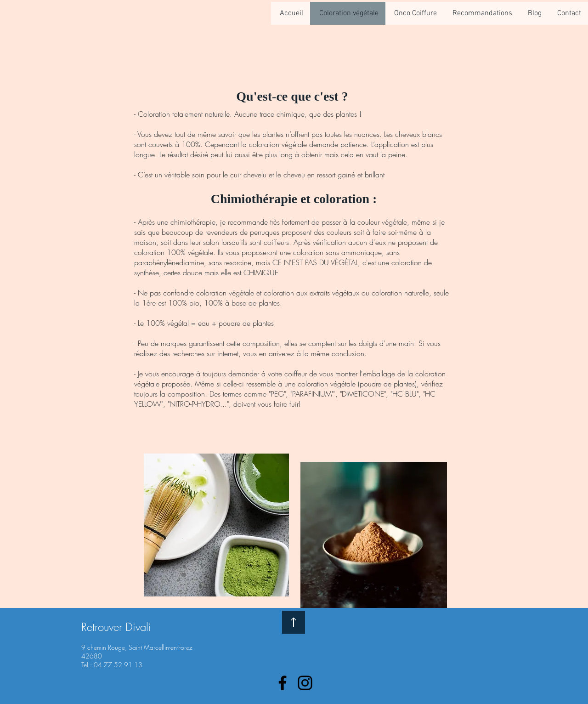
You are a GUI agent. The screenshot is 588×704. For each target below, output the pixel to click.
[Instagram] (305, 683)
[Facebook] (283, 683)
